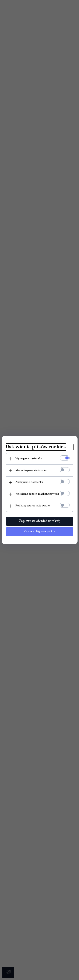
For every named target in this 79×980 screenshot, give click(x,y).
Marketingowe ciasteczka (31, 470)
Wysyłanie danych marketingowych (37, 494)
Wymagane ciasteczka (29, 459)
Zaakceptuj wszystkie (40, 532)
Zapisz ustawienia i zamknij (40, 521)
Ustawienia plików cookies (36, 447)
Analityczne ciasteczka (29, 482)
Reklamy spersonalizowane (33, 506)
